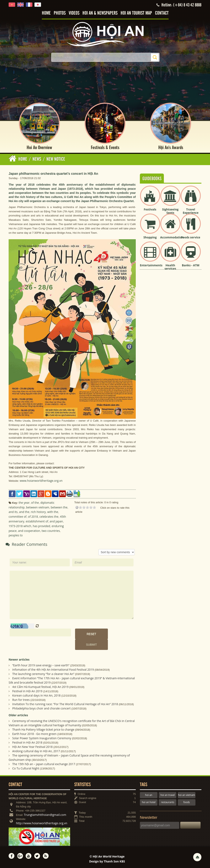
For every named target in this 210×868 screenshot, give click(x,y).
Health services (170, 267)
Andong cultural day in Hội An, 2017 (36, 751)
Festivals (150, 209)
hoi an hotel (149, 802)
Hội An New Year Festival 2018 (33, 747)
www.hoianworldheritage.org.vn (41, 481)
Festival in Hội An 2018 (27, 742)
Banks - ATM (191, 265)
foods (187, 802)
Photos (60, 13)
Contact (162, 13)
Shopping (150, 237)
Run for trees (21, 700)
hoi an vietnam (187, 795)
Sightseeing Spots (170, 211)
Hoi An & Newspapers (100, 13)
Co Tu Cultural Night (26, 768)
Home (46, 13)
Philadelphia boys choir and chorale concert (42, 708)
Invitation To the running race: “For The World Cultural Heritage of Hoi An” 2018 (65, 704)
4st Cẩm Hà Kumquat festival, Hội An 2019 (40, 687)
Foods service (191, 237)
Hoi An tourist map (136, 13)
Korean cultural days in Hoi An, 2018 (37, 695)
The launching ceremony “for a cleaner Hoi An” (43, 674)
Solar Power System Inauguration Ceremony (42, 738)
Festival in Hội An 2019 (27, 691)
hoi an (149, 795)
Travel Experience (191, 211)
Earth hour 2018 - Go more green (34, 734)
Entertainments (151, 265)
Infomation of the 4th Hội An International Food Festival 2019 (53, 670)
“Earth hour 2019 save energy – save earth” (41, 665)
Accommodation (172, 237)
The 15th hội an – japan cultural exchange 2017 (44, 764)
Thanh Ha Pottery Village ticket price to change (43, 729)
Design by (107, 861)
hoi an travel (168, 795)
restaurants (168, 802)
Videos (74, 13)
